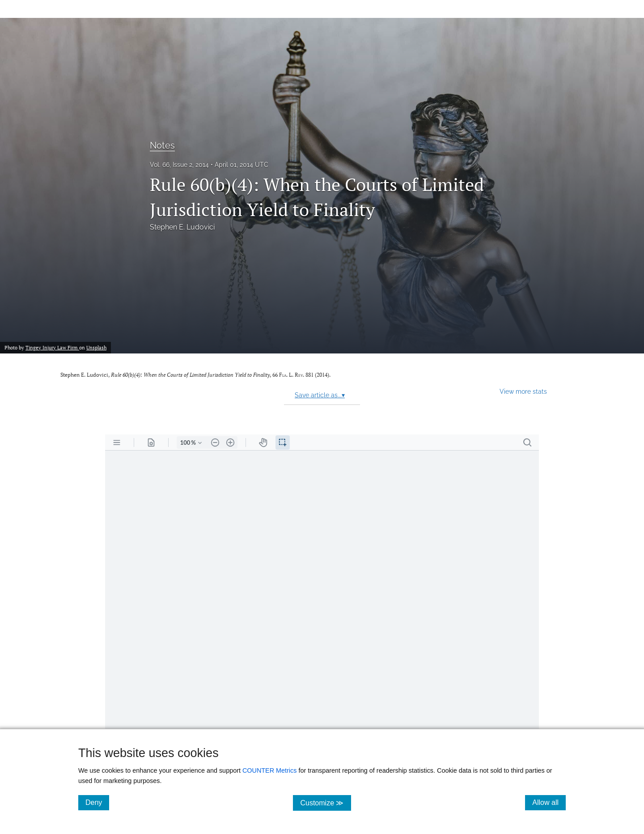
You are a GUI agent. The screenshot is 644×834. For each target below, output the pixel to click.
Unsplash (96, 347)
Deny (97, 802)
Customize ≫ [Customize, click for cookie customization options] (325, 802)
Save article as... (320, 395)
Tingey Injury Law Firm (52, 347)
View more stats (523, 391)
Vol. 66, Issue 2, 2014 (179, 165)
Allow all (549, 802)
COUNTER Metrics (270, 770)
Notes (162, 145)
